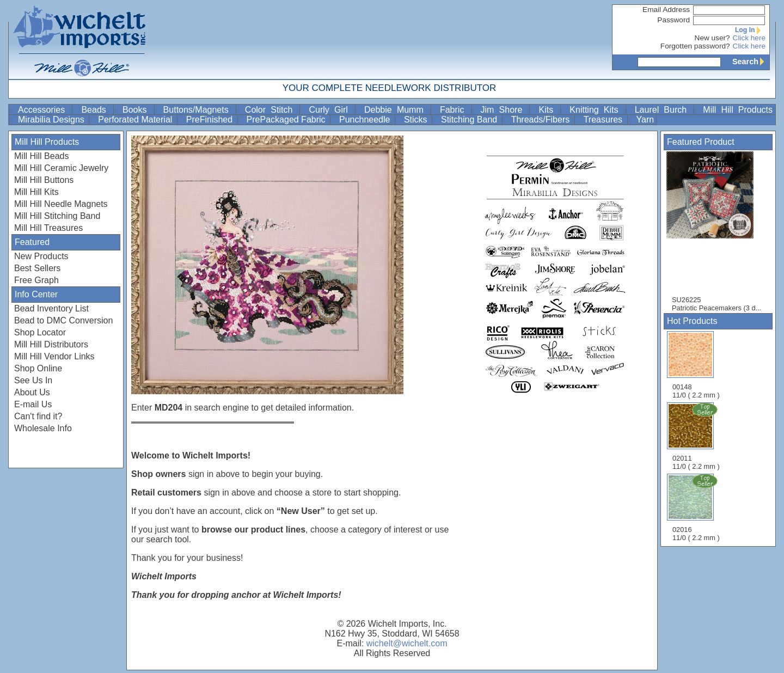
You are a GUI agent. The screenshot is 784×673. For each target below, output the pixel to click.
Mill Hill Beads (41, 156)
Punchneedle (366, 120)
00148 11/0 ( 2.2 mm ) (696, 365)
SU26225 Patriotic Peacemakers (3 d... (716, 232)
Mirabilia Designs (52, 120)
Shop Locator (40, 332)
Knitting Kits (596, 110)
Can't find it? (38, 416)
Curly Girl (331, 110)
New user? (712, 38)
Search (751, 62)
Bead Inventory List (51, 308)
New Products (41, 256)
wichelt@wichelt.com (407, 643)
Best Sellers (37, 268)
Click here (749, 38)
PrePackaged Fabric (287, 120)
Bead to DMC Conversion (63, 320)
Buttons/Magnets (198, 110)
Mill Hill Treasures (48, 228)
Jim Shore (504, 110)
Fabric (455, 110)
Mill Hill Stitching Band (57, 216)
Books (137, 110)
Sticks (417, 120)
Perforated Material (136, 120)
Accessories (44, 110)
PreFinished (211, 120)
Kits (548, 110)
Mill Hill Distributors (51, 344)
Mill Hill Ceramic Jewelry (61, 168)
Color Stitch (271, 110)
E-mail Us (33, 404)
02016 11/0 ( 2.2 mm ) (697, 507)
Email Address (666, 10)
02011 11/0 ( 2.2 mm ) (697, 436)
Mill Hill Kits (36, 192)
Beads (96, 110)
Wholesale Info (43, 428)
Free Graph (36, 280)
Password (673, 20)
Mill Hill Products (738, 110)
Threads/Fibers (542, 120)
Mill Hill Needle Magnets (61, 204)
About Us (32, 392)
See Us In (33, 380)
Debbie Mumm (396, 110)
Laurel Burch (663, 110)
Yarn (645, 120)
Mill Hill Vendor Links (54, 356)
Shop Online (38, 368)
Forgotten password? (695, 46)
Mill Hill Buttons (44, 180)
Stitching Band (470, 120)
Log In (750, 30)
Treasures (604, 120)
